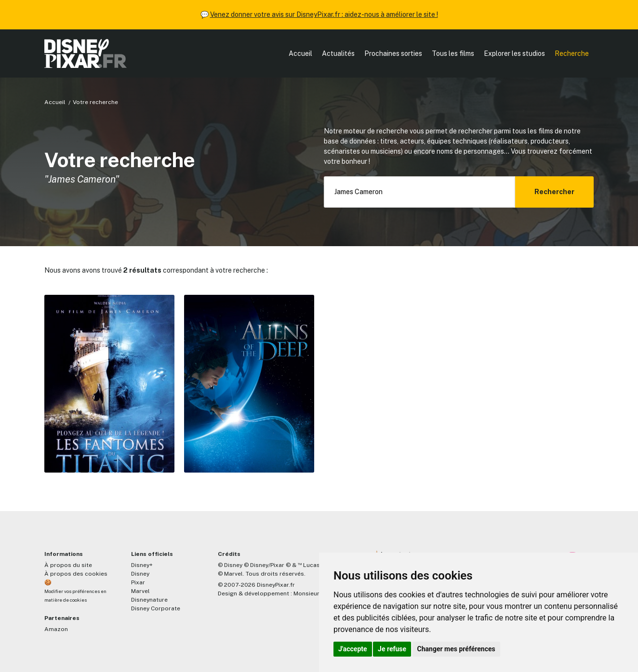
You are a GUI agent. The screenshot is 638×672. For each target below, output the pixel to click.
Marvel (140, 591)
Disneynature (149, 600)
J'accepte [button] (353, 649)
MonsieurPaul (312, 593)
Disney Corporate (156, 608)
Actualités (338, 53)
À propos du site (68, 565)
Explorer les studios (514, 53)
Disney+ (142, 565)
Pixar (138, 582)
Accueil (300, 53)
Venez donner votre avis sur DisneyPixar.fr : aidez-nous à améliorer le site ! (324, 14)
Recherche (572, 53)
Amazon (56, 629)
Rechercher (554, 192)
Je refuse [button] (392, 649)
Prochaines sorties (393, 53)
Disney (140, 574)
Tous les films (453, 53)
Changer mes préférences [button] (456, 649)
